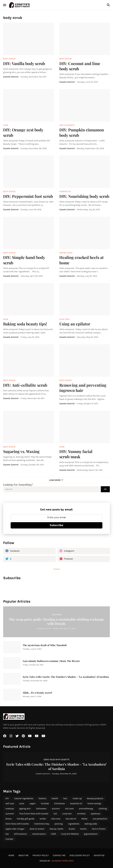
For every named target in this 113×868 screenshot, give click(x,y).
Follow (57, 569)
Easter (72, 829)
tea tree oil (71, 819)
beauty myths (56, 829)
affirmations (20, 834)
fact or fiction (99, 829)
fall (55, 814)
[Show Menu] (4, 5)
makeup (10, 809)
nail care (69, 809)
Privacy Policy (41, 855)
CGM (53, 834)
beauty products (95, 798)
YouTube (45, 804)
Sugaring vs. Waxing (21, 451)
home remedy (94, 804)
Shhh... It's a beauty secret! (37, 693)
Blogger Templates (63, 861)
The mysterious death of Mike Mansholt (45, 645)
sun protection (100, 819)
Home (11, 855)
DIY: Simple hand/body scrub (24, 260)
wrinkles (81, 814)
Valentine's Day (42, 824)
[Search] (109, 5)
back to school (37, 829)
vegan (32, 804)
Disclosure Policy (80, 855)
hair (65, 798)
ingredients (74, 824)
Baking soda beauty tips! (25, 324)
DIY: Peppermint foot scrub (28, 196)
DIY (7, 798)
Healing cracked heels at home (82, 260)
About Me (24, 855)
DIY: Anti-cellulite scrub (25, 385)
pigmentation (91, 834)
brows (9, 819)
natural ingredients (24, 798)
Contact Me (59, 855)
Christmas (60, 804)
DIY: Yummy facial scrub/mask (76, 454)
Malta (84, 819)
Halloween (41, 809)
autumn (56, 809)
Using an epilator (75, 324)
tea (7, 834)
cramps (9, 839)
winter (43, 819)
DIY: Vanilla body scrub (24, 63)
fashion (42, 798)
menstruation (39, 834)
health (55, 798)
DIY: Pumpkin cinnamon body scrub (82, 132)
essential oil (76, 804)
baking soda (91, 824)
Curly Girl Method (70, 834)
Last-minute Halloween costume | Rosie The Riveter (51, 661)
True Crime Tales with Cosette (34, 814)
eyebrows (96, 814)
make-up (77, 798)
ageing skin (25, 809)
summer (10, 814)
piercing (59, 824)
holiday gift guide (26, 819)
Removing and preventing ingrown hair (83, 388)
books (83, 829)
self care (10, 804)
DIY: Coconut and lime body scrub (80, 66)
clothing (103, 809)
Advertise (99, 855)
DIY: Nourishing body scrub (84, 196)
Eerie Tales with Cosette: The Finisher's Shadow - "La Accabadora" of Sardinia (66, 677)
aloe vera (56, 819)
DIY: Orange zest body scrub (23, 132)
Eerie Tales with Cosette (17, 824)
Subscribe (56, 525)
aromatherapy (86, 809)
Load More (55, 480)
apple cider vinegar (15, 829)
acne (22, 804)
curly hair (67, 814)
